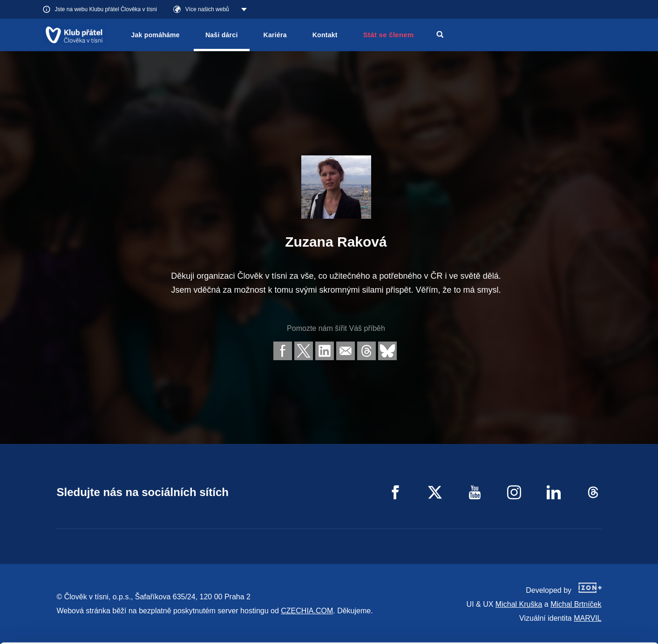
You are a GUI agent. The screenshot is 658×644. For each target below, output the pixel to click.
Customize (581, 599)
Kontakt (325, 35)
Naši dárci (222, 35)
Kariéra (275, 35)
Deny (580, 622)
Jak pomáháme (156, 35)
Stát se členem (389, 35)
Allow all (580, 575)
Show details (144, 632)
